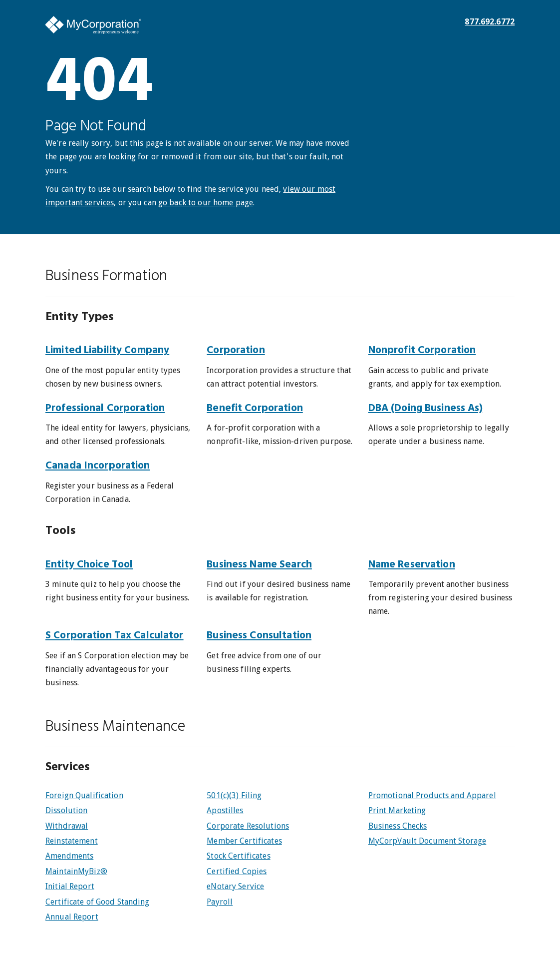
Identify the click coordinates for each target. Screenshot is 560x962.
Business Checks (398, 826)
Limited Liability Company (107, 350)
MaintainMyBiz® (76, 871)
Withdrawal (67, 826)
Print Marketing (397, 810)
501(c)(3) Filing (234, 795)
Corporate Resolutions (248, 826)
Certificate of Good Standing (98, 902)
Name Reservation (412, 565)
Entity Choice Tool (89, 565)
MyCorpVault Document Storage (427, 841)
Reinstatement (72, 841)
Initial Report (70, 886)
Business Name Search (259, 565)
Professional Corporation (105, 408)
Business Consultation (259, 636)
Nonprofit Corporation (422, 350)
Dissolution (66, 810)
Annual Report (72, 917)
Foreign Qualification (84, 795)
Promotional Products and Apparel (432, 795)
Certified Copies (237, 871)
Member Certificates (244, 841)
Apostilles (225, 810)
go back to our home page (206, 203)
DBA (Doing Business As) (426, 408)
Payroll (220, 902)
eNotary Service (235, 886)
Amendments (69, 856)
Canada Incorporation (98, 466)
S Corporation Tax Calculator (115, 636)
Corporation (236, 350)
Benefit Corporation (255, 408)
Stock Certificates (238, 856)
